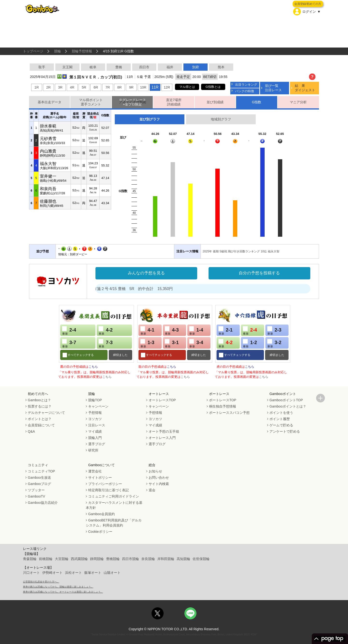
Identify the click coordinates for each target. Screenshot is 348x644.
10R (143, 87)
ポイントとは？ (40, 419)
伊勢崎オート (52, 573)
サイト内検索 (159, 484)
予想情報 (95, 413)
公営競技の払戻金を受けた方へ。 (41, 582)
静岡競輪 (97, 559)
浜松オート (73, 573)
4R (72, 87)
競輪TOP (95, 400)
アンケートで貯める (285, 431)
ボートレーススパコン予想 (229, 413)
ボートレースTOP (223, 400)
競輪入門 (95, 438)
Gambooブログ (39, 484)
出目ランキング (246, 85)
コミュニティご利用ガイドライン (114, 496)
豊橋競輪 (113, 559)
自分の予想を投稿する (259, 273)
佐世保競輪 (201, 559)
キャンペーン (98, 406)
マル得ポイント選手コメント (91, 102)
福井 (170, 67)
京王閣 (67, 67)
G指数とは (213, 87)
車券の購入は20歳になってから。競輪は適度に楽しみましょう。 (58, 587)
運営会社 (95, 471)
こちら (93, 367)
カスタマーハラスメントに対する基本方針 (114, 505)
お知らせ (155, 471)
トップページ (33, 51)
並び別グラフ (150, 119)
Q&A (31, 431)
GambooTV (36, 496)
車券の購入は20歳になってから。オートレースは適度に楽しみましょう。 (63, 592)
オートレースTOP (162, 400)
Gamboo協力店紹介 (43, 503)
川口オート (31, 573)
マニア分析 (298, 102)
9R (131, 87)
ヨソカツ (95, 419)
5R (84, 87)
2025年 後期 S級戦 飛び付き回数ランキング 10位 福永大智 (241, 251)
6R (96, 87)
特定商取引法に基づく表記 (109, 490)
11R (155, 87)
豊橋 (119, 67)
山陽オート (112, 573)
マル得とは (187, 87)
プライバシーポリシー (105, 484)
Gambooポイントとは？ (288, 406)
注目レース (97, 425)
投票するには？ (40, 406)
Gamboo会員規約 (101, 514)
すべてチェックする (80, 355)
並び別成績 (215, 102)
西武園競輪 (79, 559)
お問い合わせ (159, 478)
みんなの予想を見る (146, 273)
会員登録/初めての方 (308, 4)
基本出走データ (50, 102)
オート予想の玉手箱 (164, 431)
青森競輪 (30, 559)
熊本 (221, 67)
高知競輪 (183, 559)
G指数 (257, 102)
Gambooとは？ (39, 400)
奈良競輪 (148, 559)
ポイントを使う (281, 413)
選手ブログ (97, 444)
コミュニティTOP (41, 471)
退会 (152, 490)
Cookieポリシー (100, 532)
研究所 (93, 450)
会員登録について (41, 425)
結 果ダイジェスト (305, 88)
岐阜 (93, 67)
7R (108, 87)
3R (60, 87)
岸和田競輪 (166, 559)
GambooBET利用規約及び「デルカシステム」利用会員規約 (114, 523)
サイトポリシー (100, 478)
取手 (42, 67)
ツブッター (36, 490)
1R (36, 87)
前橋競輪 (46, 559)
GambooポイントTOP (286, 400)
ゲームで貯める (281, 425)
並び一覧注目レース (273, 88)
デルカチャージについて (46, 413)
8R (119, 87)
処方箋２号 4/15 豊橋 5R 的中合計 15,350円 (140, 289)
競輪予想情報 (82, 51)
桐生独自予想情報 (223, 406)
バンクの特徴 (245, 91)
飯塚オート (93, 573)
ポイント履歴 (280, 419)
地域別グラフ (221, 119)
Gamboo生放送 (39, 478)
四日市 (144, 67)
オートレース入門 (162, 438)
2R (48, 87)
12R (167, 87)
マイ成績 (95, 431)
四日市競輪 (130, 559)
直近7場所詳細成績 (174, 102)
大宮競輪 (62, 559)
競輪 (58, 51)
